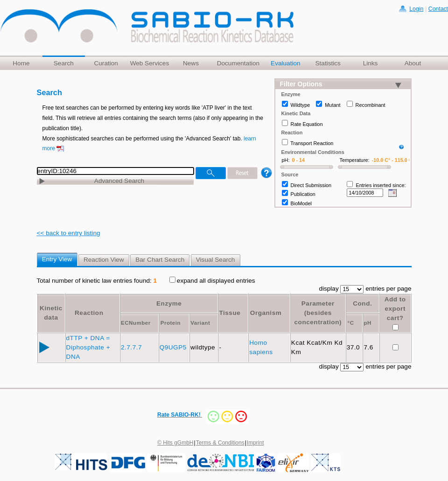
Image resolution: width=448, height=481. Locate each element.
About (413, 63)
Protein (171, 323)
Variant (200, 323)
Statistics (328, 63)
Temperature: (355, 160)
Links (371, 63)
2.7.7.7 (132, 347)
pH (367, 323)
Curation (106, 63)
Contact (438, 9)
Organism (266, 313)
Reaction (89, 313)
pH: (286, 160)
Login (416, 9)
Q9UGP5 (174, 347)
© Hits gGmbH (175, 443)
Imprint (255, 443)
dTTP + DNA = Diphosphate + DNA (88, 347)
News (191, 63)
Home (21, 63)
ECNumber (136, 323)
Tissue (230, 313)
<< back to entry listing (69, 233)
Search (64, 63)
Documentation (238, 63)
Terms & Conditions (220, 443)
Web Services (150, 63)
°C (351, 323)
